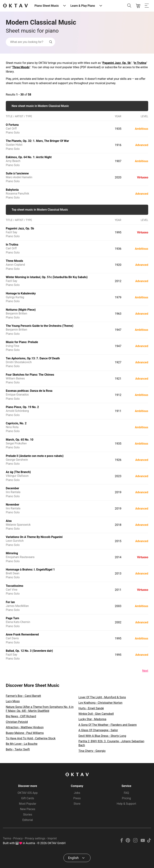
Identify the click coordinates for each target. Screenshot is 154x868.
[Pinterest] (128, 841)
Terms (7, 838)
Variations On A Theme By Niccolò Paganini (34, 537)
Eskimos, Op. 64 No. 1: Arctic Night (29, 157)
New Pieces (27, 809)
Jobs (77, 793)
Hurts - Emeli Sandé (91, 708)
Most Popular (28, 804)
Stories (28, 815)
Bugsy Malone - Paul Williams (25, 733)
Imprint (52, 838)
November (13, 505)
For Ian (10, 602)
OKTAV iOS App (28, 793)
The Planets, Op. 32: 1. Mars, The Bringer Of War (37, 141)
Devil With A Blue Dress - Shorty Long (102, 736)
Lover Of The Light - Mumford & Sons (102, 697)
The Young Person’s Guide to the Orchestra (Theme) (40, 326)
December (12, 488)
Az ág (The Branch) (18, 472)
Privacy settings (35, 838)
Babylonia (12, 190)
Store (77, 804)
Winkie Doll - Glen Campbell (96, 714)
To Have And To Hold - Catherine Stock (31, 738)
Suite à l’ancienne (17, 173)
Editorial (28, 820)
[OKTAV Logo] (15, 6)
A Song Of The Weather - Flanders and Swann (108, 725)
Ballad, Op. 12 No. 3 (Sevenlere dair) (29, 651)
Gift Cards (28, 798)
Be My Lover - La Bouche (22, 744)
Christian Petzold (17, 722)
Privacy (18, 838)
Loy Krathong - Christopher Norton (100, 703)
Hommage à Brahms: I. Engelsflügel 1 (30, 570)
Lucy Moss (13, 701)
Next (145, 671)
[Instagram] (135, 841)
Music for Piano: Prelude (22, 342)
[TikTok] (149, 841)
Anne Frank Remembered (22, 634)
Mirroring (12, 553)
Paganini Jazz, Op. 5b (117, 63)
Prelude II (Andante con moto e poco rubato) (35, 456)
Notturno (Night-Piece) (21, 310)
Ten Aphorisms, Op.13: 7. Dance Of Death (33, 358)
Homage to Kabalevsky (21, 293)
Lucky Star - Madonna (93, 719)
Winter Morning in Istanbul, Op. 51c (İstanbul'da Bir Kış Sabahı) (47, 277)
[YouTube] (143, 841)
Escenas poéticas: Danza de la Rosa (29, 391)
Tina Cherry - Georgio (92, 751)
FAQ (126, 793)
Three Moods (21, 67)
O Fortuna (12, 125)
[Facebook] (122, 841)
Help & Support (126, 804)
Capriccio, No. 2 (16, 423)
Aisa (9, 521)
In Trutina (140, 63)
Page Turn (12, 618)
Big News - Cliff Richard (21, 716)
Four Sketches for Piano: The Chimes (30, 375)
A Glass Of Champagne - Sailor (98, 730)
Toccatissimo (15, 586)
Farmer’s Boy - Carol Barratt (23, 696)
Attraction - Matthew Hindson (25, 727)
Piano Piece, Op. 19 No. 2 (22, 407)
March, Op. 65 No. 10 (20, 440)
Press (77, 798)
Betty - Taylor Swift (18, 749)
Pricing (126, 798)
